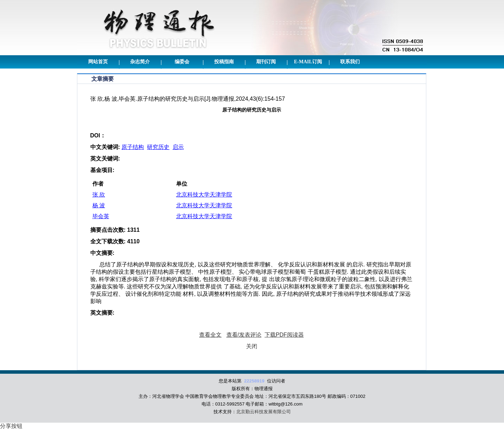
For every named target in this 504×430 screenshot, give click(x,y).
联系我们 (350, 62)
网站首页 (98, 62)
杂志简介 (140, 62)
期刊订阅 (266, 62)
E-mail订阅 (308, 62)
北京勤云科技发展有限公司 (264, 412)
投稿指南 (224, 62)
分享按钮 (11, 426)
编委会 (182, 62)
